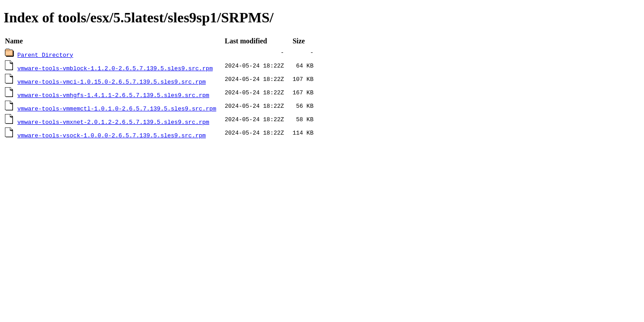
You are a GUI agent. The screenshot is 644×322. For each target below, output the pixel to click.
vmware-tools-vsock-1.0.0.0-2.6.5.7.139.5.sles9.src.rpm (112, 135)
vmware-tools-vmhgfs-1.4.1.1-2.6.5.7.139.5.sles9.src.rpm (113, 95)
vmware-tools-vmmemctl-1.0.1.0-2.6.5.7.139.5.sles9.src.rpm (117, 108)
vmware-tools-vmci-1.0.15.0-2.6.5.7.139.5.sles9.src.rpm (112, 81)
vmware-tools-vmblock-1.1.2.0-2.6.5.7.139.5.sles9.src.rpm (115, 68)
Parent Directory (45, 55)
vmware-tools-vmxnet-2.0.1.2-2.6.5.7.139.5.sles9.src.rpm (113, 122)
